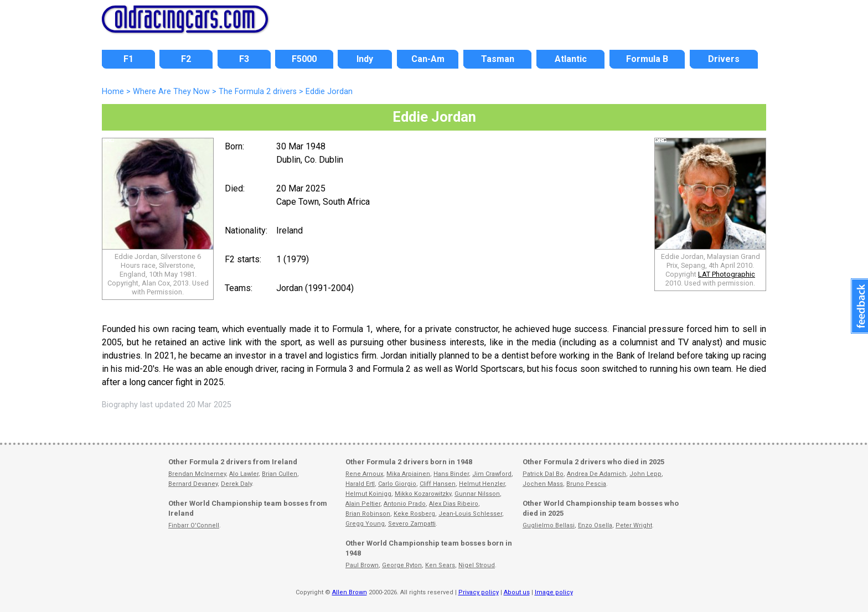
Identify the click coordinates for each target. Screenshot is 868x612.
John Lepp (645, 474)
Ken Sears (440, 565)
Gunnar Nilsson (477, 494)
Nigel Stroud (477, 565)
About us (517, 592)
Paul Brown (362, 565)
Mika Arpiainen (408, 474)
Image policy (554, 592)
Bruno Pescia (586, 484)
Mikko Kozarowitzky (423, 494)
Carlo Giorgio (397, 484)
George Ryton (402, 565)
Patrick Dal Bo (543, 474)
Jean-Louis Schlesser (470, 514)
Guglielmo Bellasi (549, 525)
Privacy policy (479, 592)
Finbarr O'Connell (194, 525)
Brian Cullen (280, 474)
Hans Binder (451, 474)
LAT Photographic (727, 274)
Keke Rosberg (414, 514)
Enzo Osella (595, 525)
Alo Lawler (244, 474)
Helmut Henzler (482, 484)
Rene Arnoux (364, 474)
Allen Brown (350, 592)
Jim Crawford (492, 474)
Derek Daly (236, 484)
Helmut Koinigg (368, 494)
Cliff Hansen (438, 484)
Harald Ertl (360, 484)
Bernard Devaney (193, 484)
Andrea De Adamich (596, 474)
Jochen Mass (543, 484)
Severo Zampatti (412, 524)
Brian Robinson (368, 514)
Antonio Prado (405, 504)
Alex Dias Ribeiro (454, 504)
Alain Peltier (363, 504)
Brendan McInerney (197, 474)
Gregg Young (365, 524)
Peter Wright (634, 525)
